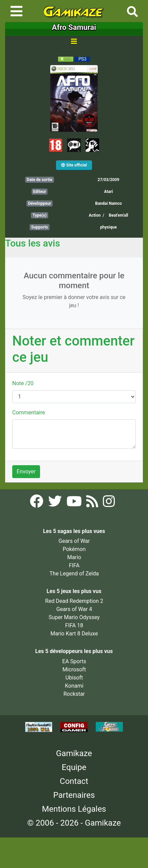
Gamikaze (74, 753)
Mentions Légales (74, 809)
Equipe (74, 767)
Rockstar (74, 694)
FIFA (74, 565)
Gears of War (74, 541)
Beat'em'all (119, 215)
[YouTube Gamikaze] (75, 503)
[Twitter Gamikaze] (56, 503)
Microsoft (74, 669)
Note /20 (23, 383)
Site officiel (74, 165)
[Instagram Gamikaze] (109, 503)
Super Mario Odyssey (74, 617)
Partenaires (74, 795)
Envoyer (26, 471)
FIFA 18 (74, 625)
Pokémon (74, 549)
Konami (74, 686)
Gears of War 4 (74, 609)
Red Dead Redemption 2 (74, 601)
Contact (74, 781)
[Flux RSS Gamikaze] (93, 503)
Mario (74, 557)
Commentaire (29, 412)
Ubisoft (74, 678)
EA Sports (74, 661)
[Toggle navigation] (16, 11)
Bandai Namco (108, 203)
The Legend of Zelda (74, 574)
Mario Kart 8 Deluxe (74, 634)
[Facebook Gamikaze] (37, 503)
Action (95, 215)
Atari (108, 192)
